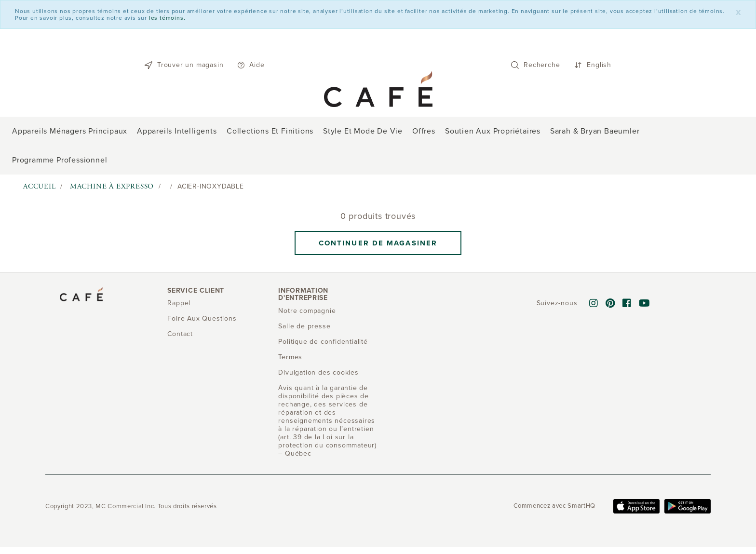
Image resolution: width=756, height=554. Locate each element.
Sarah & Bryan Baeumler (595, 131)
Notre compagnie (307, 311)
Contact (180, 334)
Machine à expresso (112, 186)
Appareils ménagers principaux (70, 131)
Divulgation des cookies (318, 372)
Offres (424, 131)
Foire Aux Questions (202, 318)
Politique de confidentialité (323, 342)
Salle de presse (304, 326)
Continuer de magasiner (378, 243)
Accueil (40, 186)
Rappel (179, 303)
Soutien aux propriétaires (493, 131)
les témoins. (167, 18)
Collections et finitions (270, 131)
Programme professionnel (60, 160)
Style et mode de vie (363, 131)
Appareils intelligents (177, 131)
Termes (290, 357)
